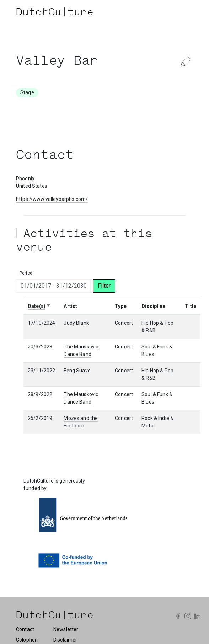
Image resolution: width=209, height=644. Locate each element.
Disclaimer (65, 640)
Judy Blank (76, 323)
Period (26, 273)
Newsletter (66, 629)
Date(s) (39, 306)
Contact (25, 629)
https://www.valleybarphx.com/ (52, 199)
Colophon (27, 640)
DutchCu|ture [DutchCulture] (55, 13)
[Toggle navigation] (186, 13)
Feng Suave (77, 371)
